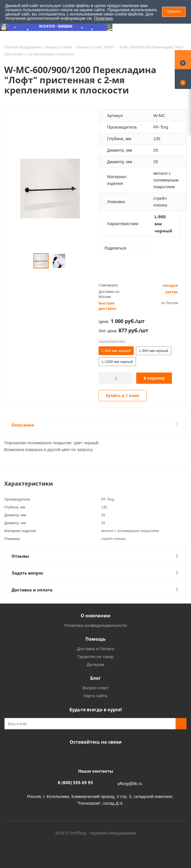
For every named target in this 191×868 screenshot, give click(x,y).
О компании (95, 616)
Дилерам (96, 664)
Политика (103, 18)
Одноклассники (108, 755)
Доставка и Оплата (96, 649)
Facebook (80, 755)
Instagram (94, 755)
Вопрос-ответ (95, 688)
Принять (174, 11)
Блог (95, 678)
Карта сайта (95, 696)
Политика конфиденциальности (95, 625)
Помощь (95, 639)
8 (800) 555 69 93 (75, 782)
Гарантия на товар (95, 657)
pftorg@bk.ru (130, 783)
